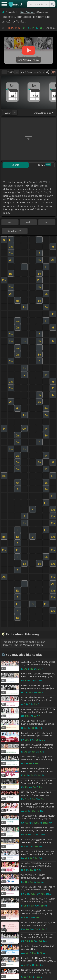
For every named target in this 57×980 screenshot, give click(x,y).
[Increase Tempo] (17, 72)
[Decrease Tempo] (4, 72)
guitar (8, 113)
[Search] (52, 4)
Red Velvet (28, 12)
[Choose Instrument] (15, 113)
